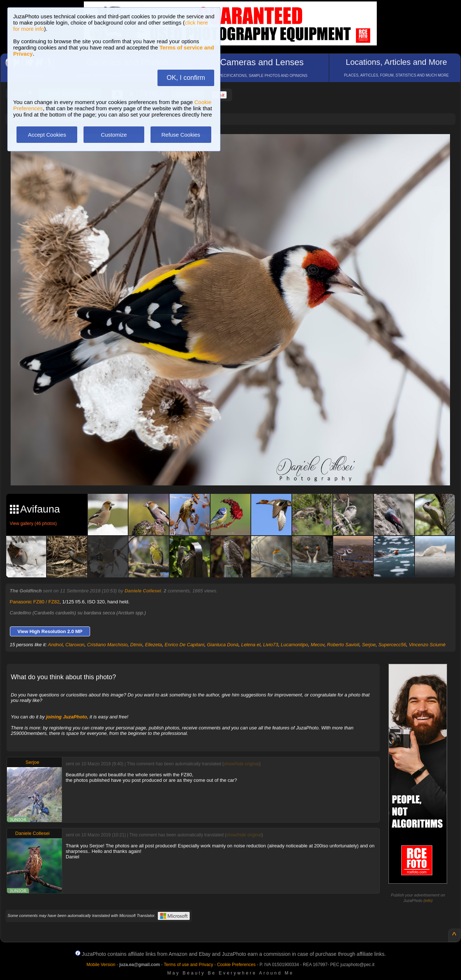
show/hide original (241, 764)
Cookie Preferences (236, 965)
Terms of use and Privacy (188, 965)
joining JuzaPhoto (67, 717)
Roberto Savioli (343, 645)
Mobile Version (101, 965)
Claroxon (75, 645)
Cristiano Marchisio (107, 645)
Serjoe (369, 645)
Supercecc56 (392, 645)
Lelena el (251, 645)
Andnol (55, 645)
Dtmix (136, 645)
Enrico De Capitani (185, 645)
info (428, 901)
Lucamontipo (294, 645)
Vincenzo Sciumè (427, 645)
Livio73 (270, 645)
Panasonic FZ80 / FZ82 (35, 602)
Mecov (318, 645)
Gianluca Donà (223, 645)
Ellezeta (153, 645)
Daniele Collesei (143, 591)
